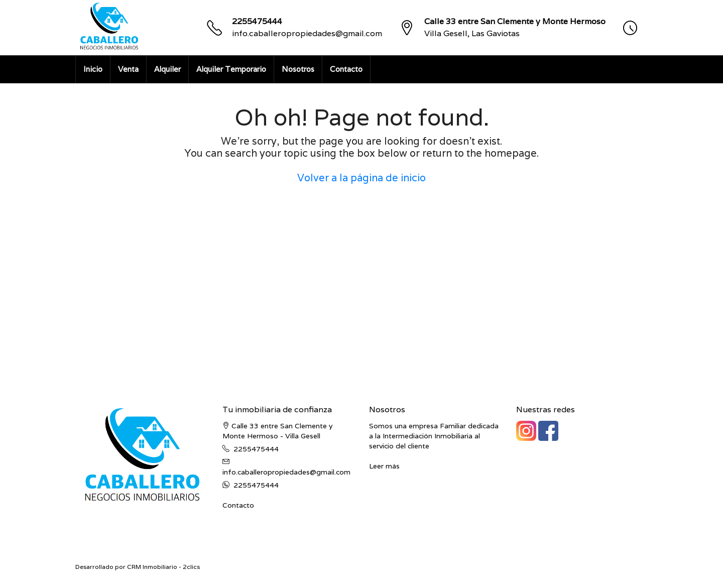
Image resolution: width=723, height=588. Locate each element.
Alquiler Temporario (231, 69)
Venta (128, 69)
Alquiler (167, 69)
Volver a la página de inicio (361, 178)
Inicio (93, 69)
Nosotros (298, 69)
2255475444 (257, 21)
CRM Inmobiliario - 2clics (163, 567)
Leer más (384, 466)
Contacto (346, 69)
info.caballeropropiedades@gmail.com (307, 33)
